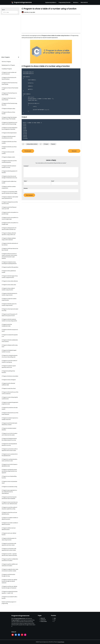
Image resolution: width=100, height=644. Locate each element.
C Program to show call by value (9, 285)
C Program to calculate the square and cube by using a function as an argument (9, 471)
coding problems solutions (32, 144)
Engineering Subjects (51, 2)
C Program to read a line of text (9, 388)
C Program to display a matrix (8, 157)
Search (3, 10)
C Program (46, 144)
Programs (53, 144)
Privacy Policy (44, 621)
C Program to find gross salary (8, 108)
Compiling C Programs (7, 69)
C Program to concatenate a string (9, 487)
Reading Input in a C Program (8, 65)
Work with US (84, 2)
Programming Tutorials (64, 2)
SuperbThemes (61, 642)
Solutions (75, 2)
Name (26, 181)
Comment (26, 166)
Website (26, 188)
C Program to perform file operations (10, 267)
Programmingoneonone (23, 2)
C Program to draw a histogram (9, 380)
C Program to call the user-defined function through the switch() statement (9, 581)
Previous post (28, 151)
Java (55, 618)
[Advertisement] (51, 24)
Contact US (43, 620)
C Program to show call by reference (10, 281)
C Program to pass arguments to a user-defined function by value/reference (9, 492)
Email (53, 181)
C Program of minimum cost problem (10, 376)
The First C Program (6, 62)
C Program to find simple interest (9, 133)
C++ (55, 620)
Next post (74, 151)
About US (43, 618)
